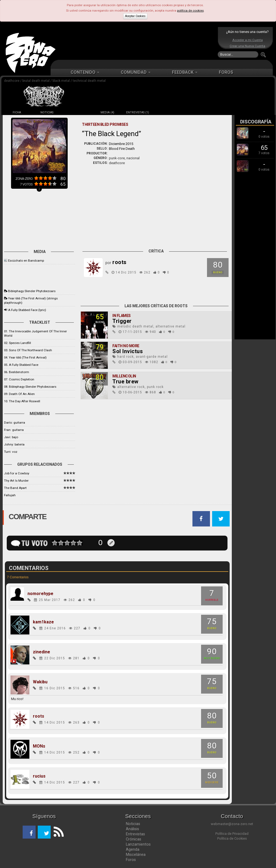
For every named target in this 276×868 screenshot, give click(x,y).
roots (39, 716)
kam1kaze (43, 622)
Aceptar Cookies (135, 16)
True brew (125, 381)
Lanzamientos (138, 844)
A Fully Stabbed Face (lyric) (27, 310)
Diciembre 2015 (121, 144)
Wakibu (40, 682)
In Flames (122, 316)
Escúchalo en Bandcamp (26, 261)
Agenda (133, 849)
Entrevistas (135, 834)
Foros (131, 860)
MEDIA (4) (107, 112)
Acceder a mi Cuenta (248, 40)
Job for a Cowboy (17, 473)
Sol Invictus (128, 351)
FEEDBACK (185, 72)
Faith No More (126, 346)
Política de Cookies (232, 838)
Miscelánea (136, 855)
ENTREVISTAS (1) (138, 112)
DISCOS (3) (77, 112)
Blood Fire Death (122, 149)
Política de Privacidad (232, 834)
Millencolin (124, 376)
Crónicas (134, 839)
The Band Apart (15, 488)
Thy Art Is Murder (16, 481)
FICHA (17, 112)
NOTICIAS (47, 112)
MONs (39, 746)
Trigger (122, 321)
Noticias (133, 824)
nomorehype (40, 594)
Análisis (132, 829)
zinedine (42, 652)
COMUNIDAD (136, 72)
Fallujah (10, 495)
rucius (39, 776)
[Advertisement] (137, 43)
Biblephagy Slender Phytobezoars (32, 291)
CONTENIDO (85, 72)
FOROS (226, 72)
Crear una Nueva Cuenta (247, 46)
